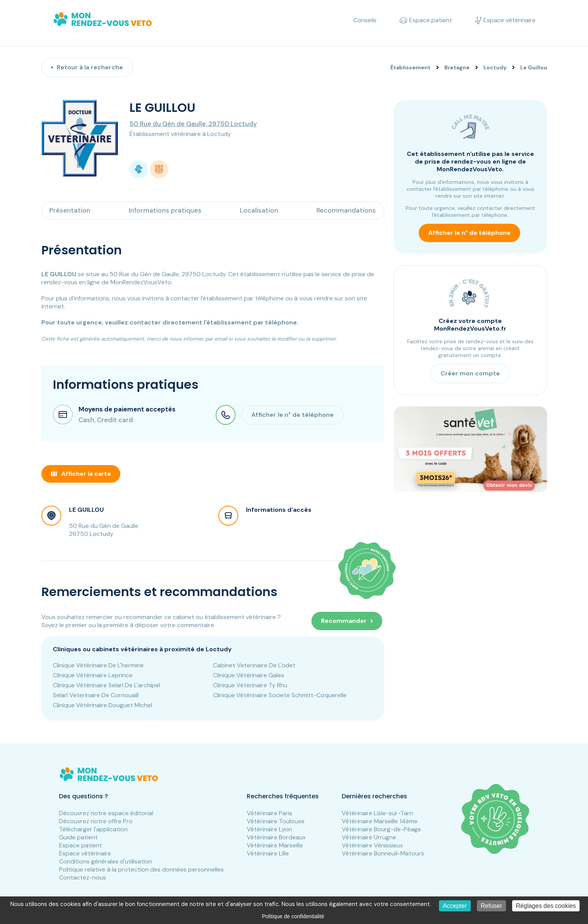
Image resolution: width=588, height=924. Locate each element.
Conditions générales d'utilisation (106, 861)
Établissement (410, 67)
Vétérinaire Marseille (275, 845)
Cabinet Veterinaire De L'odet (254, 665)
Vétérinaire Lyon (269, 829)
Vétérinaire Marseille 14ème (380, 821)
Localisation (259, 210)
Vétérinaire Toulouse (276, 821)
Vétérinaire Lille (268, 853)
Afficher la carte (81, 474)
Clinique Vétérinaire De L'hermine (98, 665)
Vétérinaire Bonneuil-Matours (383, 853)
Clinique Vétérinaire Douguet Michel (102, 705)
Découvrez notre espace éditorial (106, 813)
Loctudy (495, 67)
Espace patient (80, 845)
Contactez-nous (83, 877)
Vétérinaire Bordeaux (276, 837)
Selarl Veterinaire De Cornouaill (96, 695)
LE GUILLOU (86, 510)
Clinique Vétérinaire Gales (249, 675)
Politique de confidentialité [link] (293, 916)
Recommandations (346, 210)
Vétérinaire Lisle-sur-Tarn (377, 813)
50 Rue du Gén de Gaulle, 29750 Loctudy (193, 124)
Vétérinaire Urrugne (369, 837)
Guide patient (78, 837)
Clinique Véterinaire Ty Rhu (250, 685)
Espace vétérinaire (85, 853)
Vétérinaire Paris (269, 813)
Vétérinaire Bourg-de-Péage (381, 829)
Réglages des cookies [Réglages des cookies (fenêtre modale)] (546, 906)
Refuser (491, 906)
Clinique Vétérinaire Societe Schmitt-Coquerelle (280, 695)
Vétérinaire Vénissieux (372, 845)
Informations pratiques (165, 210)
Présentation (70, 210)
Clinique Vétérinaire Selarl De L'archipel (106, 685)
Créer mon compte (470, 373)
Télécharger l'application (93, 829)
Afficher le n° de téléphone (469, 233)
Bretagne (457, 67)
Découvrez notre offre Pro (96, 821)
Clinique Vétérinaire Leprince (93, 675)
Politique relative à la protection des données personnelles (141, 869)
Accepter (455, 906)
